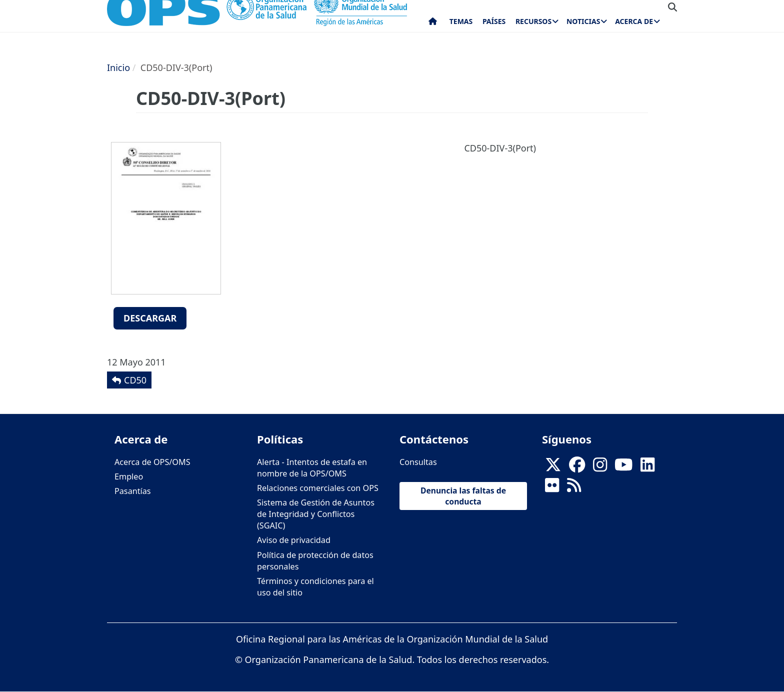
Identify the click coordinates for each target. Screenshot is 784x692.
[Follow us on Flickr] (552, 488)
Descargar (150, 318)
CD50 (135, 380)
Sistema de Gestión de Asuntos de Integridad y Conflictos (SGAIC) (316, 514)
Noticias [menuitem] (583, 21)
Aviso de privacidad (294, 540)
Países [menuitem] (494, 21)
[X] (553, 467)
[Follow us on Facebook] (577, 467)
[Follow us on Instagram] (600, 467)
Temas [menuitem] (461, 21)
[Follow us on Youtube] (623, 467)
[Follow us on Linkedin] (647, 467)
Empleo (129, 476)
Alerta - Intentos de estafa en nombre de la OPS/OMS (312, 468)
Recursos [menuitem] (533, 21)
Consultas (418, 462)
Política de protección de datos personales (315, 561)
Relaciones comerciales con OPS (318, 488)
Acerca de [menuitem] (634, 21)
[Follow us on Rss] (574, 488)
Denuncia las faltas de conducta (463, 496)
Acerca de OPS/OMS (152, 462)
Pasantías (133, 491)
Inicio (118, 67)
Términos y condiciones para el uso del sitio (315, 587)
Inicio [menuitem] (433, 23)
